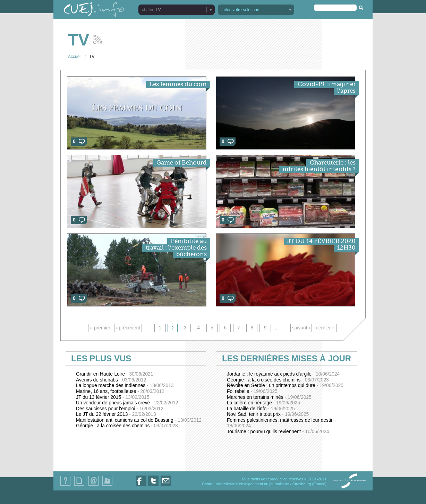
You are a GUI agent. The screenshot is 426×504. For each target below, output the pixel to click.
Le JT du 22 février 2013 (116, 414)
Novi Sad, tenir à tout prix (268, 414)
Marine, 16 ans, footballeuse (120, 391)
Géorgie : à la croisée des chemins (127, 426)
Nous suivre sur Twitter (153, 486)
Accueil (75, 57)
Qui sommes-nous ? (65, 485)
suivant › (301, 328)
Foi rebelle (252, 391)
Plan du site (79, 485)
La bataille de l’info (261, 409)
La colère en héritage (263, 403)
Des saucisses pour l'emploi (120, 409)
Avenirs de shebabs (111, 380)
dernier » (325, 328)
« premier (100, 328)
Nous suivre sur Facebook (141, 486)
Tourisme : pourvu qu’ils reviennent (278, 432)
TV (158, 10)
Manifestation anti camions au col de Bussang (139, 420)
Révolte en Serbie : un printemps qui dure (285, 385)
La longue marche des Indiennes (125, 385)
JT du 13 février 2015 (113, 397)
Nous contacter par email (166, 486)
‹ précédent (128, 328)
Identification (107, 485)
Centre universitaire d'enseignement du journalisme (245, 484)
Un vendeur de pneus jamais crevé (127, 403)
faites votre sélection (240, 10)
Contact (93, 485)
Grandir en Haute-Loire (114, 374)
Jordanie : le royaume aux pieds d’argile (283, 374)
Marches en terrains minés (269, 397)
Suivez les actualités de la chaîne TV (98, 39)
